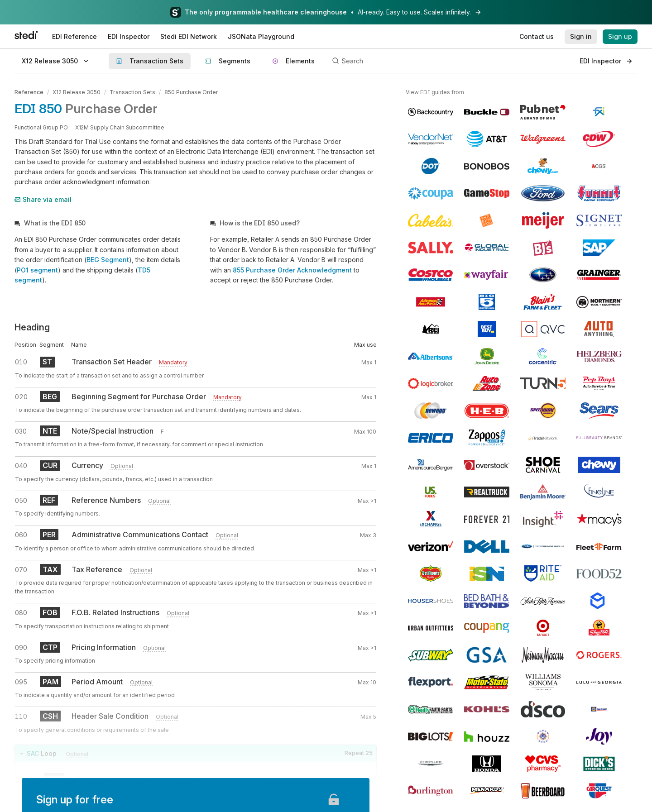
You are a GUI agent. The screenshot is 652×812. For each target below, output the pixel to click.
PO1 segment (37, 270)
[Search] (451, 61)
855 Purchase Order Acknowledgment (292, 270)
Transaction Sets (132, 92)
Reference (29, 92)
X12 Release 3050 (77, 92)
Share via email (43, 199)
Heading (32, 327)
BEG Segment (108, 259)
